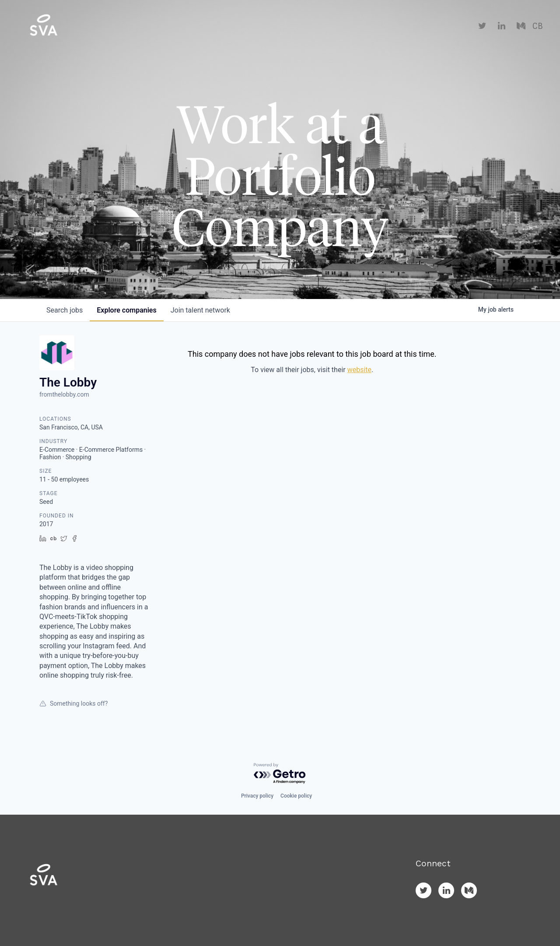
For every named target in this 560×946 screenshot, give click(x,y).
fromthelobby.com (64, 394)
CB (537, 26)
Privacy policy (257, 796)
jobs (65, 310)
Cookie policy (296, 796)
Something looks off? (73, 703)
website (359, 370)
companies (126, 310)
